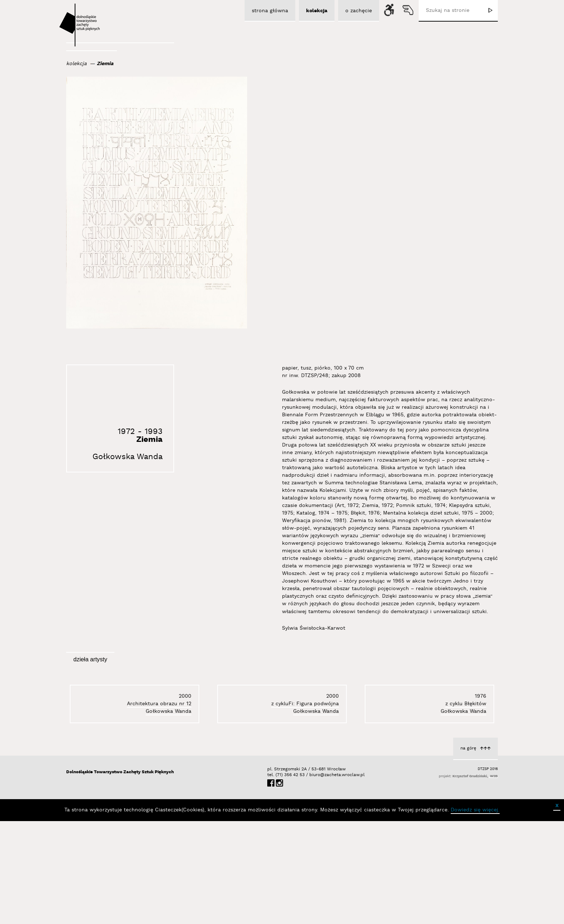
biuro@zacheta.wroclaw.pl (313, 878)
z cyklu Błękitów (171, 807)
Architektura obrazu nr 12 (454, 807)
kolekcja (76, 64)
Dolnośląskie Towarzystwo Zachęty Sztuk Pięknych (120, 875)
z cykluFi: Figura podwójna (305, 807)
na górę (468, 851)
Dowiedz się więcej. (475, 913)
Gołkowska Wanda (128, 457)
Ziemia (105, 64)
